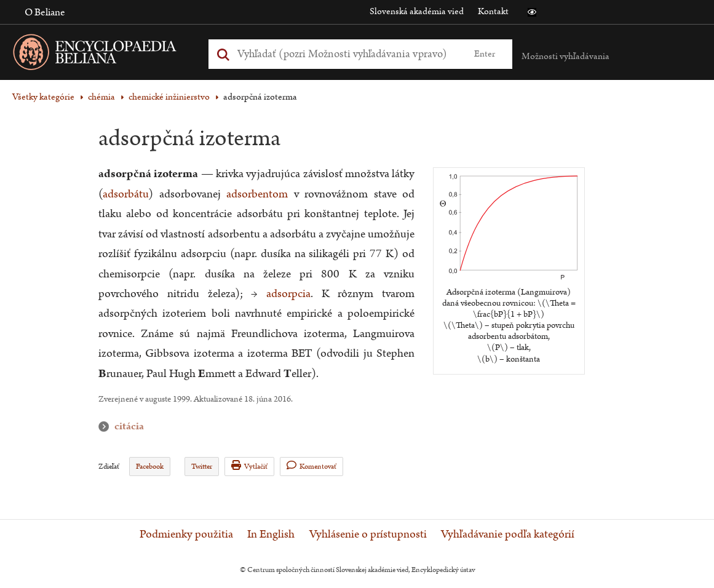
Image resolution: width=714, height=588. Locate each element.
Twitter (202, 467)
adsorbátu (125, 194)
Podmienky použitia (186, 534)
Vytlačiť (249, 466)
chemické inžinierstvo (169, 97)
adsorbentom (257, 194)
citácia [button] (106, 427)
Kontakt (493, 11)
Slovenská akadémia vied (417, 11)
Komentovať (311, 466)
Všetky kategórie (43, 97)
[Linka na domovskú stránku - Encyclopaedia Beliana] (114, 54)
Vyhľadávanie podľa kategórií (508, 534)
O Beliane (45, 12)
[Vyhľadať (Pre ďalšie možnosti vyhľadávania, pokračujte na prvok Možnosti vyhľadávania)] (346, 54)
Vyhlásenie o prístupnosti (368, 534)
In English (271, 534)
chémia (101, 97)
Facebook (150, 467)
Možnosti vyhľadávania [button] (565, 56)
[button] (532, 12)
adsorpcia (288, 294)
